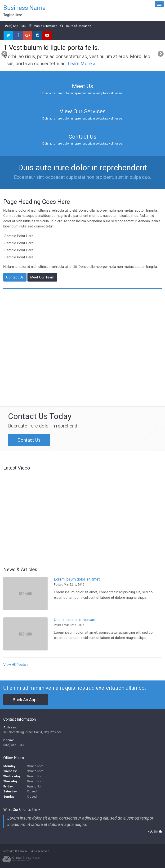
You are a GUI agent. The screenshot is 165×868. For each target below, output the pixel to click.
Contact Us (82, 137)
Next (160, 54)
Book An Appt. (26, 700)
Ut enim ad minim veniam (75, 620)
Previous (5, 54)
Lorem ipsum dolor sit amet (77, 579)
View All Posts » (16, 665)
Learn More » (81, 64)
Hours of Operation (78, 26)
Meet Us (82, 86)
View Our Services (83, 111)
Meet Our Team (42, 277)
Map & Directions (45, 26)
